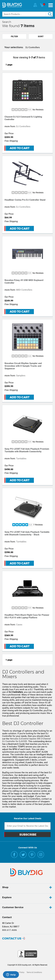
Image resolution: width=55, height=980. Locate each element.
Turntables (21, 459)
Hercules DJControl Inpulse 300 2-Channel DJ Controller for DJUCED (26, 740)
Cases (19, 625)
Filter (14, 36)
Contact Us (12, 938)
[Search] (27, 14)
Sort (41, 36)
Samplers (21, 376)
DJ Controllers (23, 126)
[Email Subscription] (27, 826)
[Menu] (51, 5)
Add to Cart (20, 148)
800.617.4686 (10, 930)
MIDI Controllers (24, 290)
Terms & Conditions (34, 972)
